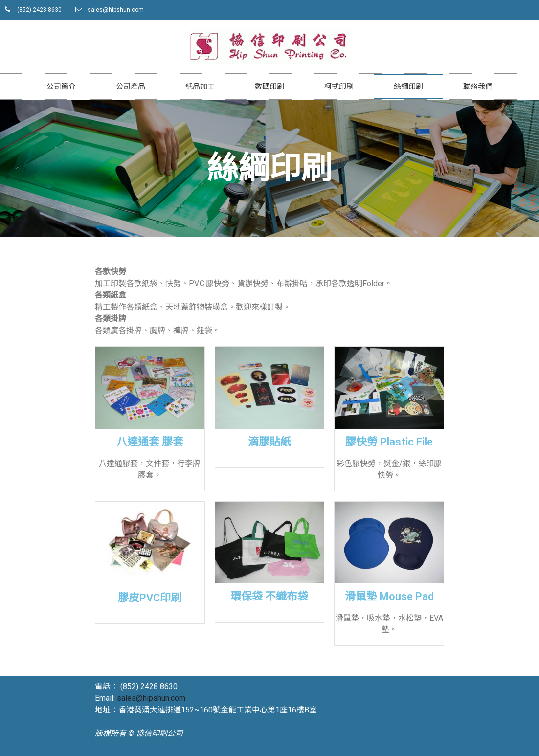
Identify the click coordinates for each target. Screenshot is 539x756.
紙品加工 (200, 87)
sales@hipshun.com (151, 698)
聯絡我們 (478, 87)
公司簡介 (61, 87)
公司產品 (131, 87)
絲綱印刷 (408, 87)
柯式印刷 (339, 87)
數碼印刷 (269, 87)
